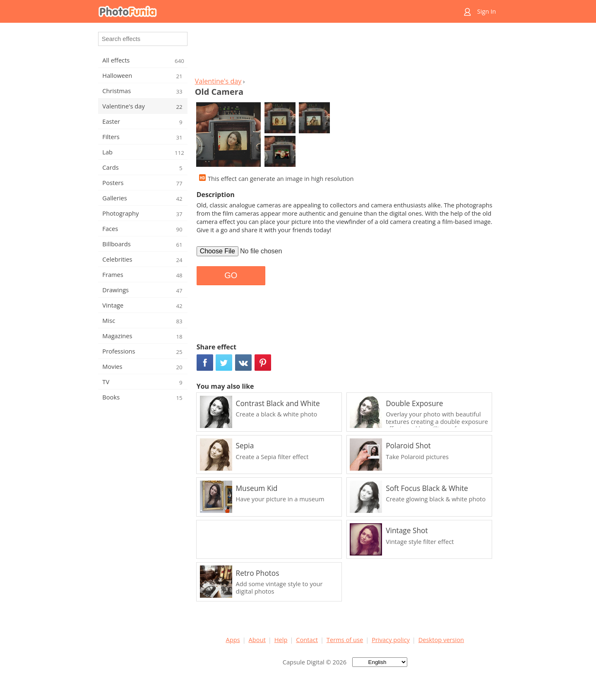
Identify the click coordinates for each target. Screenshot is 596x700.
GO (231, 275)
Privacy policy (391, 640)
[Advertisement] (345, 52)
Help (281, 640)
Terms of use (345, 640)
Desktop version (441, 640)
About (257, 640)
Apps (233, 640)
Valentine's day (218, 81)
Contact (307, 640)
